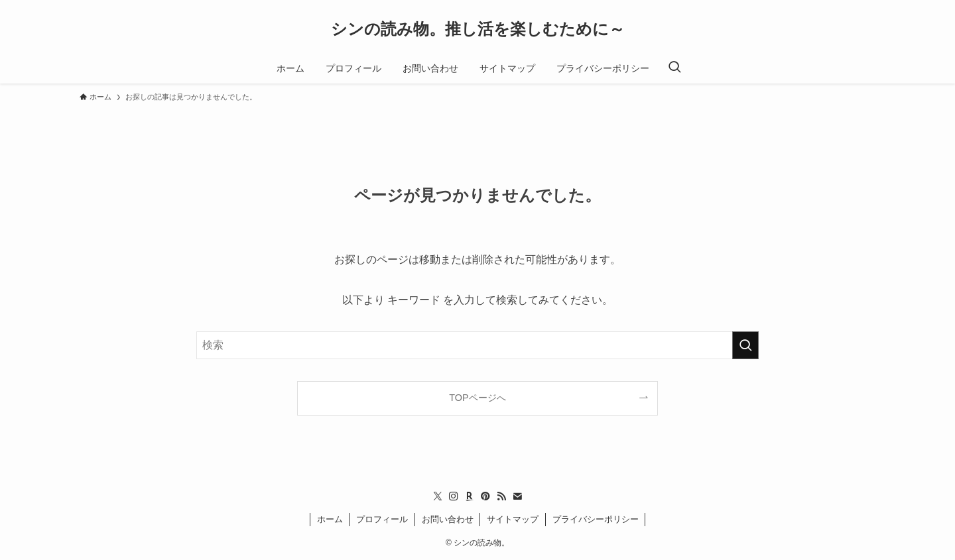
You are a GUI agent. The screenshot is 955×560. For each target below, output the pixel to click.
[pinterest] (485, 496)
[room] (470, 496)
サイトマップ (513, 519)
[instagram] (454, 496)
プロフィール (382, 519)
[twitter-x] (438, 496)
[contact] (517, 496)
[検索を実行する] (745, 345)
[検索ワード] (477, 345)
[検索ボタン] (674, 68)
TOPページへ (477, 398)
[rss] (501, 496)
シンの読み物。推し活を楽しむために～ (478, 29)
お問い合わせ (448, 519)
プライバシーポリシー (596, 519)
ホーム (330, 519)
